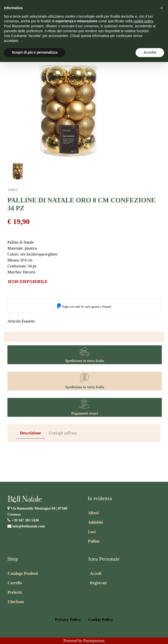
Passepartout (94, 641)
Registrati (98, 583)
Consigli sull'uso (63, 433)
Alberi (94, 513)
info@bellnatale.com (29, 526)
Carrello (15, 583)
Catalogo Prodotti (23, 573)
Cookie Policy (101, 620)
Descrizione (30, 433)
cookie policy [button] (143, 21)
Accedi (96, 573)
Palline (94, 541)
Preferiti (15, 592)
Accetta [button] (150, 52)
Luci (92, 532)
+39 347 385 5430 (25, 520)
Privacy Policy (68, 620)
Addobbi (96, 522)
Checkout (16, 602)
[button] (162, 8)
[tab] (30, 433)
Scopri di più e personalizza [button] (35, 52)
